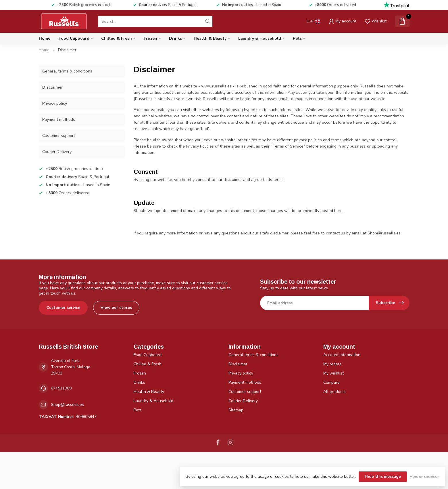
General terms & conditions (67, 71)
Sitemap (236, 410)
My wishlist (333, 373)
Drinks (175, 38)
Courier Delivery (57, 152)
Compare (331, 382)
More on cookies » (424, 476)
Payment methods (59, 120)
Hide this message (383, 476)
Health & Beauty (210, 38)
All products (334, 392)
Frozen (150, 38)
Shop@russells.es (67, 405)
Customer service (63, 308)
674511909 (61, 388)
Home (45, 38)
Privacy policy (55, 103)
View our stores (116, 308)
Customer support (59, 136)
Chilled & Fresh (117, 38)
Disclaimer (67, 50)
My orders (332, 364)
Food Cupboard (74, 38)
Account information (342, 355)
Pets (297, 38)
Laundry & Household (260, 38)
